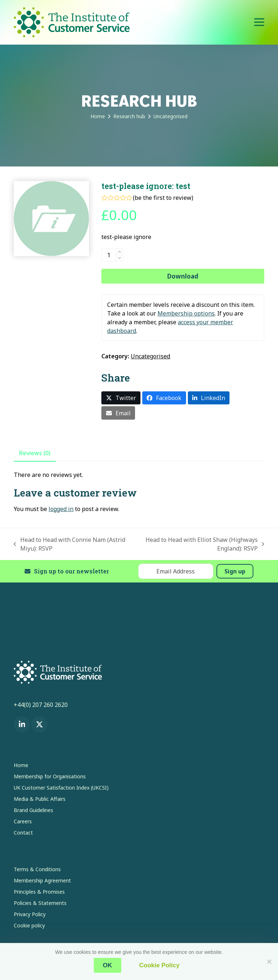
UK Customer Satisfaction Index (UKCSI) (61, 788)
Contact (23, 833)
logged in (61, 509)
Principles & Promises (39, 892)
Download (183, 276)
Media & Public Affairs (40, 799)
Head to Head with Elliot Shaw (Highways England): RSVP (200, 544)
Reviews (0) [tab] (35, 453)
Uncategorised (150, 356)
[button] (259, 22)
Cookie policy (29, 925)
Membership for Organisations (50, 776)
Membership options (186, 313)
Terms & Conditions (37, 869)
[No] (269, 962)
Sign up (235, 571)
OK (108, 965)
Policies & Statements (40, 903)
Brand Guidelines (33, 810)
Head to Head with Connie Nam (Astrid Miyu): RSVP (69, 544)
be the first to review (163, 198)
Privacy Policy (30, 914)
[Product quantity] (109, 255)
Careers (23, 821)
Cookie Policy (159, 965)
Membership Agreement (42, 880)
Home (21, 765)
